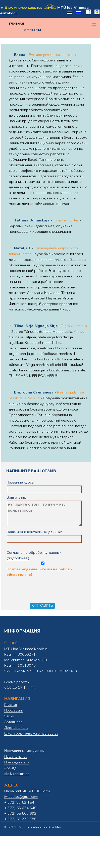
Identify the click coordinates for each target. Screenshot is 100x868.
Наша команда (16, 757)
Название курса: (20, 482)
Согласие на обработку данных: (43, 557)
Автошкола (13, 722)
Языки (9, 716)
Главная (16, 24)
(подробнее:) (18, 558)
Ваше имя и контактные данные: (34, 532)
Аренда (10, 768)
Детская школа (16, 728)
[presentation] (45, 587)
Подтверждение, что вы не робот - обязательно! (46, 582)
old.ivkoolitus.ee (17, 774)
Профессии (14, 711)
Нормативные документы (24, 751)
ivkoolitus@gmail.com (21, 797)
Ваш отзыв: (16, 497)
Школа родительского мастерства (31, 734)
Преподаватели (17, 762)
